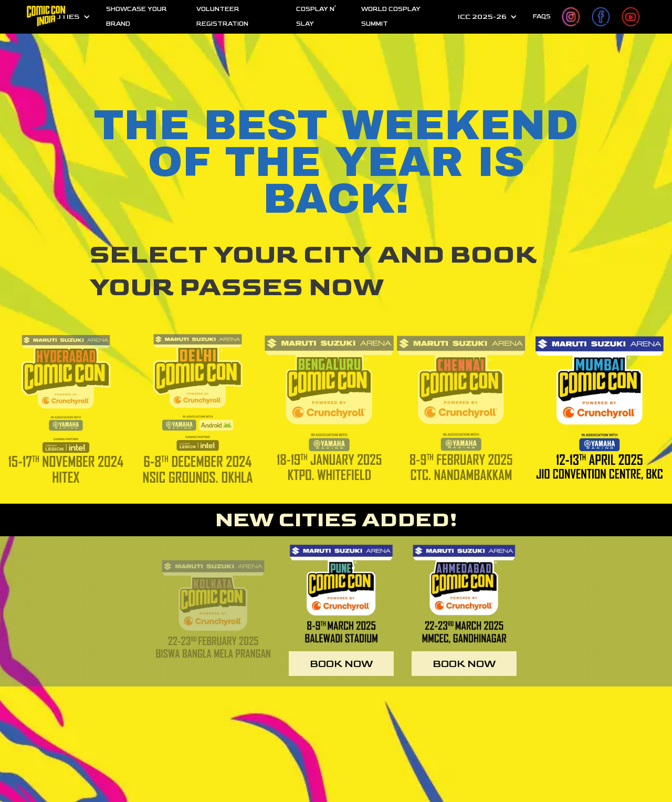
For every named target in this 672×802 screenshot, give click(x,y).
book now (341, 664)
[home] (47, 17)
